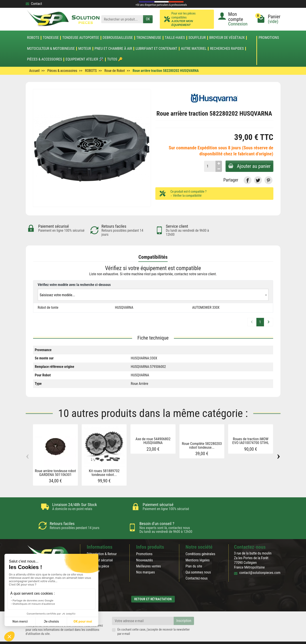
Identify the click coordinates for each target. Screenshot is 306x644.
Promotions (269, 38)
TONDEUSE (51, 38)
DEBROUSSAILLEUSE (118, 38)
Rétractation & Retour (102, 543)
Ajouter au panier (249, 166)
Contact (34, 4)
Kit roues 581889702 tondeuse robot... (104, 473)
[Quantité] (208, 166)
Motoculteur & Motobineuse (51, 49)
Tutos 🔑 (115, 59)
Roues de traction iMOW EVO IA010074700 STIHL (251, 441)
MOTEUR (85, 49)
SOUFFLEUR (197, 38)
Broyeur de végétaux (227, 38)
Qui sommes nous (198, 562)
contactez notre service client (195, 274)
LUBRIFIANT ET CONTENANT (157, 49)
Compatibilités (153, 257)
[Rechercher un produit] (122, 19)
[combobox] (153, 295)
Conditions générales (200, 543)
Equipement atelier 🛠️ (85, 59)
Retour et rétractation (153, 588)
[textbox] (153, 295)
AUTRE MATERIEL (194, 49)
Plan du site (194, 555)
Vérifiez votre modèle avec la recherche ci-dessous (74, 285)
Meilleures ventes (149, 555)
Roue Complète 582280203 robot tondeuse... (202, 446)
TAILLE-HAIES (175, 38)
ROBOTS (33, 38)
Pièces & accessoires (45, 59)
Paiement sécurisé (100, 549)
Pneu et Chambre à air (113, 49)
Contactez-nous (197, 568)
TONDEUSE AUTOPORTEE (81, 38)
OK (148, 19)
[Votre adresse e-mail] (143, 610)
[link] (248, 180)
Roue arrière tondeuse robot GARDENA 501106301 (55, 473)
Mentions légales (198, 549)
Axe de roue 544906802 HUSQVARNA (153, 441)
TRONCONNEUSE (149, 38)
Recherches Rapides (227, 49)
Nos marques (146, 562)
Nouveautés (145, 549)
